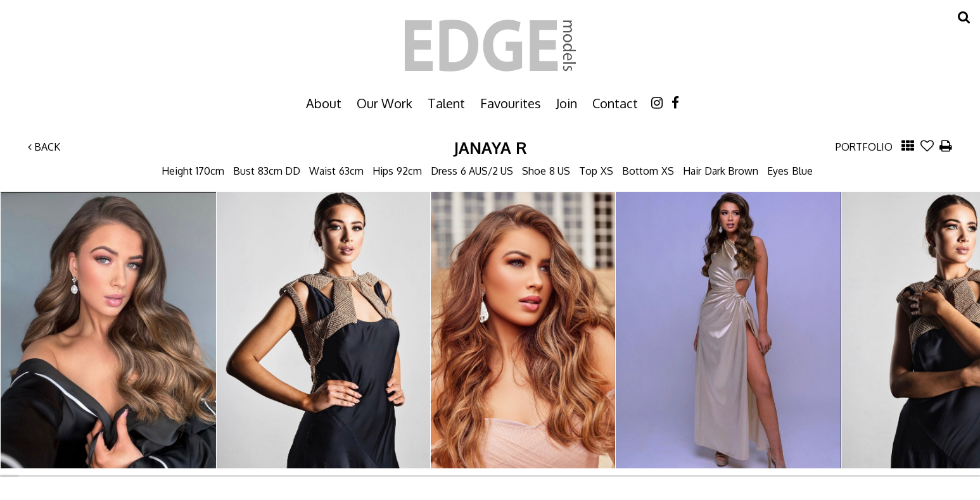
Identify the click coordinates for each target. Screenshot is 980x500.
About (324, 103)
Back (44, 147)
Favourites (511, 103)
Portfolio (864, 147)
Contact (615, 103)
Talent (446, 103)
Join (567, 103)
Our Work (385, 103)
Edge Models (490, 46)
